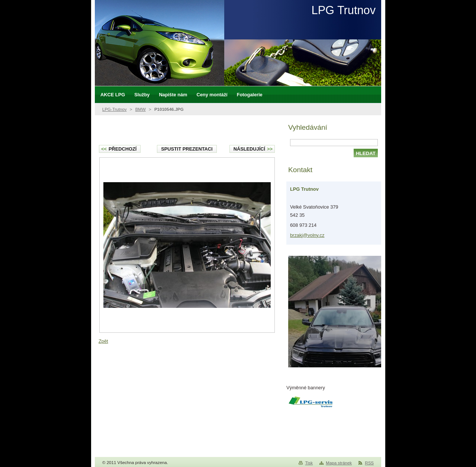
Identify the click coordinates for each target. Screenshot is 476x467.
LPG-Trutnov (115, 109)
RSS (369, 463)
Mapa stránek (339, 463)
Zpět (103, 341)
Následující (253, 149)
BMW (141, 109)
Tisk (309, 463)
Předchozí (119, 149)
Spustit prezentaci (187, 149)
